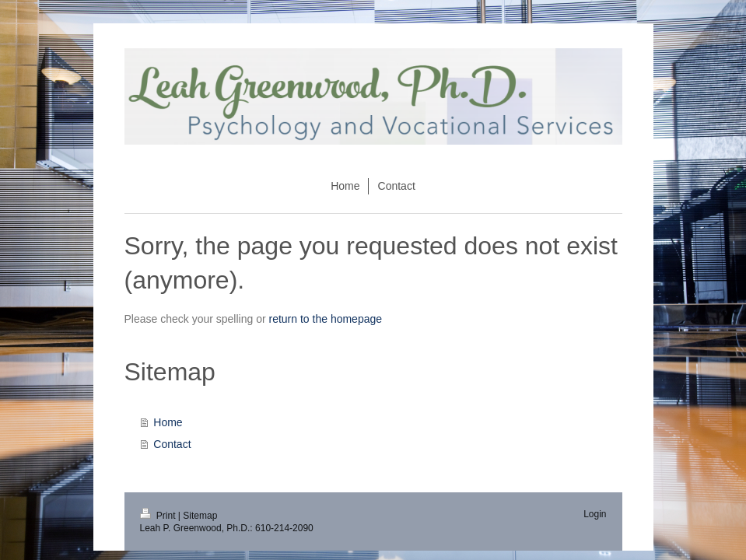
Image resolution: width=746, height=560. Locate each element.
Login (595, 514)
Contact (172, 444)
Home (168, 422)
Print (159, 516)
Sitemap (200, 516)
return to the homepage (326, 319)
